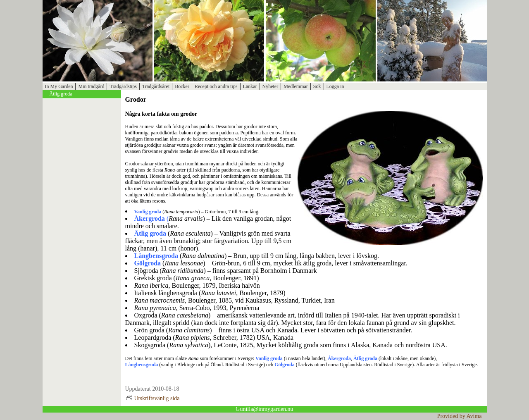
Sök (317, 86)
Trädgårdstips (123, 86)
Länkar (250, 86)
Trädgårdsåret (156, 86)
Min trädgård (91, 86)
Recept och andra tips (216, 86)
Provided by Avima (460, 416)
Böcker (182, 86)
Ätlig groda (61, 94)
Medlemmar (296, 86)
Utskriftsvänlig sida (153, 398)
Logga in (335, 86)
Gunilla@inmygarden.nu (264, 409)
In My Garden (59, 86)
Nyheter (270, 86)
